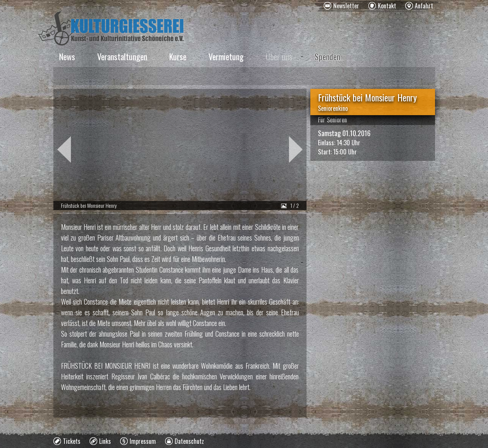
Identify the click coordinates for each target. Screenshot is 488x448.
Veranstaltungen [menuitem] (122, 56)
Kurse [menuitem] (178, 56)
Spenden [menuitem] (327, 56)
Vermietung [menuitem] (226, 56)
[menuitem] (341, 6)
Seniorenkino (333, 108)
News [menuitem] (67, 56)
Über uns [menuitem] (279, 56)
